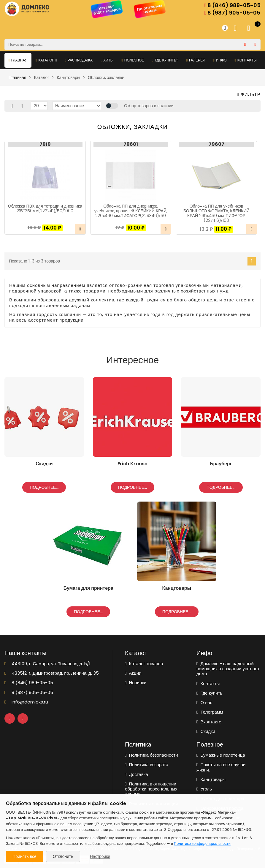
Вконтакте (209, 722)
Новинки (136, 683)
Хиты (107, 60)
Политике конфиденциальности (202, 844)
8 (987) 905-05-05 (232, 13)
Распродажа (79, 60)
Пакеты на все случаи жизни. (221, 767)
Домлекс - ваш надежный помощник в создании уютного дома (228, 669)
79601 (131, 144)
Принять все (24, 856)
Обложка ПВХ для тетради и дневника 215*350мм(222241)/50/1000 (45, 208)
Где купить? (165, 60)
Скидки (206, 731)
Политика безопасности (151, 755)
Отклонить (63, 856)
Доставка (137, 774)
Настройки (100, 856)
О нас (204, 702)
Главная (18, 60)
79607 (216, 144)
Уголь (204, 789)
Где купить (209, 693)
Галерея (196, 60)
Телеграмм (210, 712)
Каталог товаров (144, 664)
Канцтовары (211, 779)
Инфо (220, 60)
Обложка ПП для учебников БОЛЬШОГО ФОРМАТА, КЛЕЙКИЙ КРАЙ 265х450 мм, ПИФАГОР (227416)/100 (216, 213)
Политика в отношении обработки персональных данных (151, 789)
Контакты (245, 60)
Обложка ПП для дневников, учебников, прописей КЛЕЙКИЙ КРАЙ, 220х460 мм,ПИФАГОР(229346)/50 (131, 211)
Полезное (133, 60)
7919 (45, 144)
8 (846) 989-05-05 (232, 5)
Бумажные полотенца (221, 755)
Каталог (46, 60)
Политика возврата (147, 765)
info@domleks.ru (26, 702)
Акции (133, 673)
